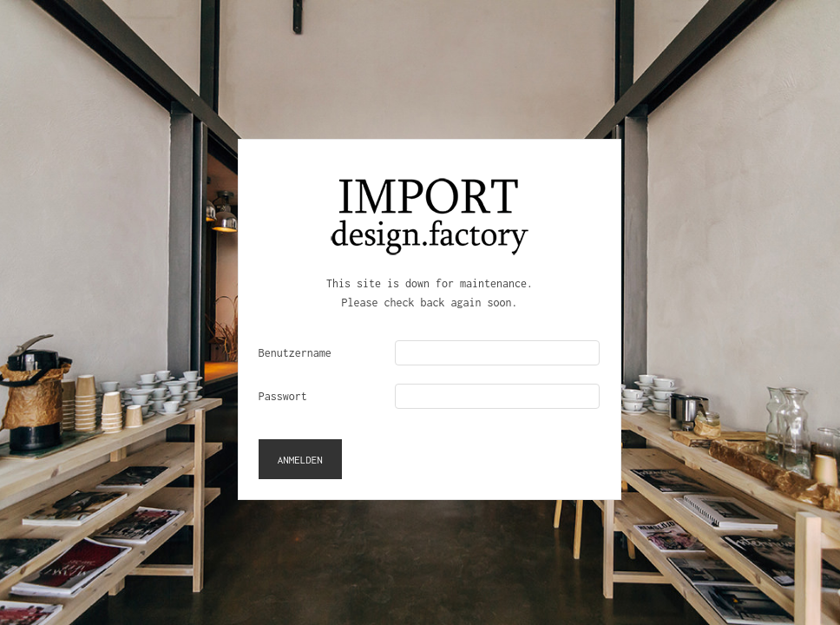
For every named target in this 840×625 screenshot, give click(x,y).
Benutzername (295, 353)
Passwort (283, 396)
